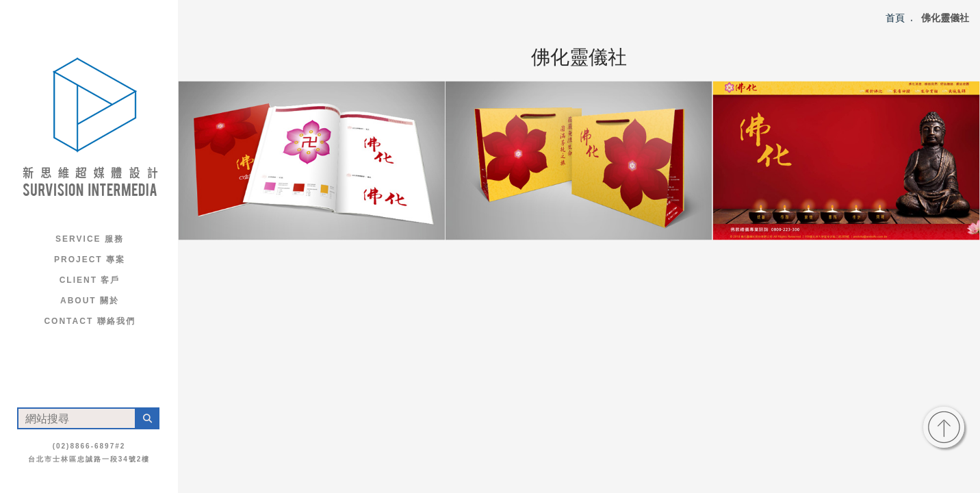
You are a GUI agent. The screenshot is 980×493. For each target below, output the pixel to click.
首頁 (895, 18)
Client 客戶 (90, 280)
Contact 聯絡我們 (89, 321)
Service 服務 (90, 239)
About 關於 (90, 301)
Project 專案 (90, 260)
